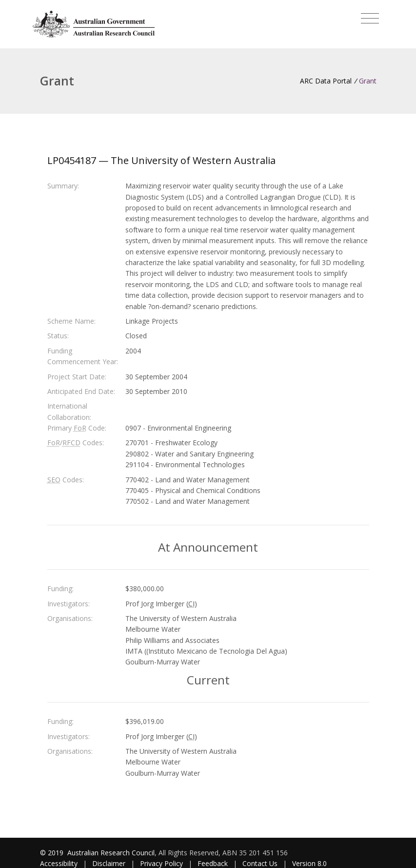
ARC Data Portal (326, 81)
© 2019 (53, 853)
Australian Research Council (111, 853)
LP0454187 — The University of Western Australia (161, 160)
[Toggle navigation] (370, 19)
